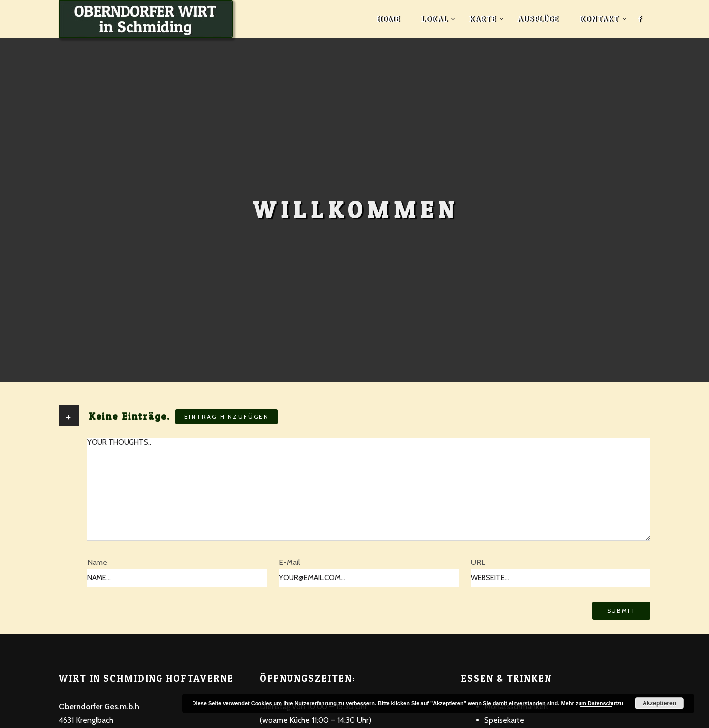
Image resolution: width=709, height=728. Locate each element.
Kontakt (599, 19)
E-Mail (290, 562)
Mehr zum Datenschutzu (592, 703)
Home (388, 19)
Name (97, 562)
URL (478, 562)
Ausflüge (538, 19)
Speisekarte (504, 720)
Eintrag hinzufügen (226, 416)
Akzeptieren (659, 703)
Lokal (435, 19)
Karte (483, 19)
